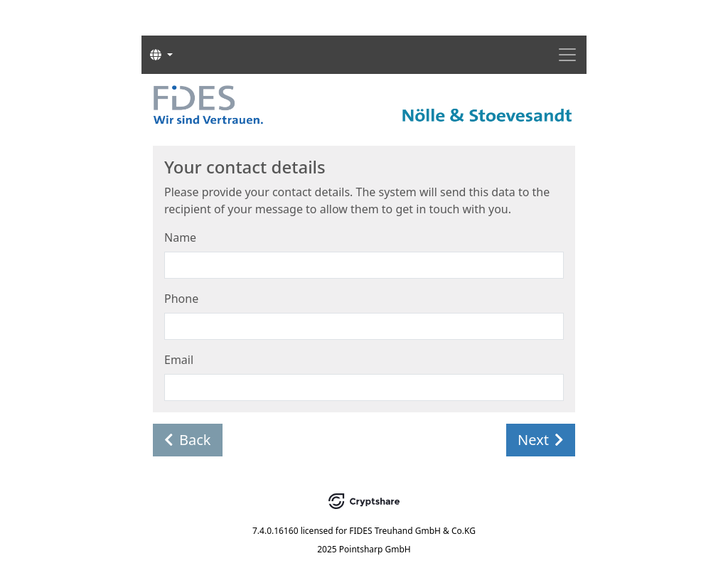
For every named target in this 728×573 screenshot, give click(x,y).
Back (188, 440)
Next (541, 440)
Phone (181, 299)
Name (180, 237)
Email (179, 360)
